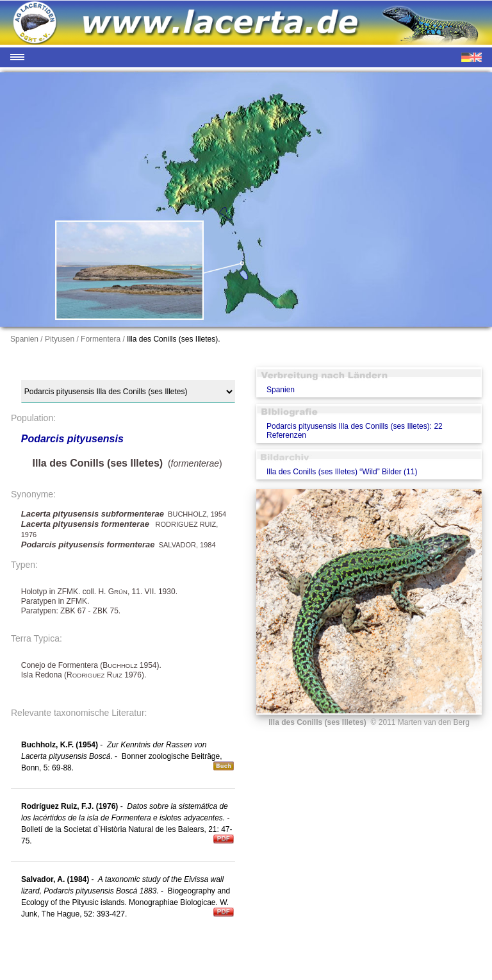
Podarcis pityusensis (72, 439)
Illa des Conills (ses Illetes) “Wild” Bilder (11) (342, 472)
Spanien (281, 390)
